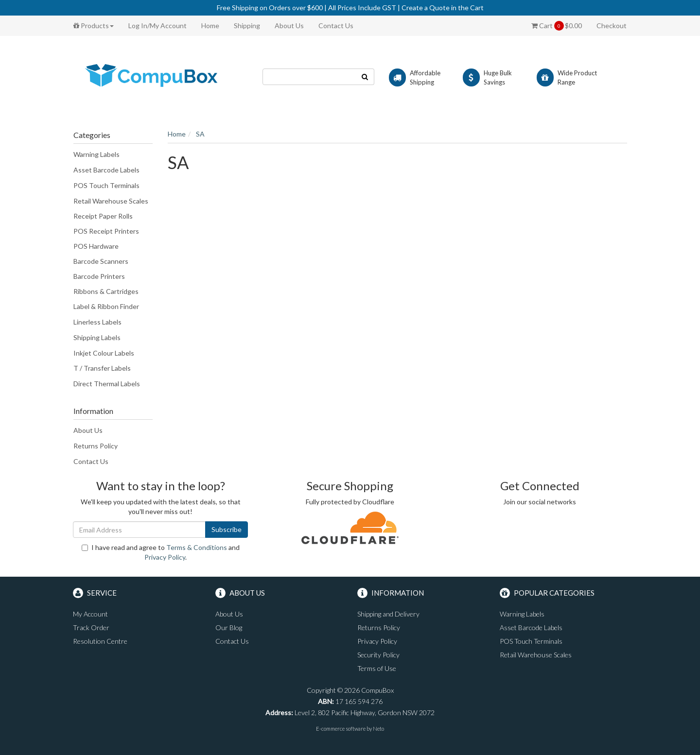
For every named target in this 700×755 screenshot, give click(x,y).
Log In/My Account (157, 26)
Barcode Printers (99, 276)
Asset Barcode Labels (106, 170)
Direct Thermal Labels (107, 384)
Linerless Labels (97, 322)
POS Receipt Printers (106, 231)
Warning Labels (96, 154)
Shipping (247, 26)
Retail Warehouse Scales (111, 201)
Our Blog (229, 627)
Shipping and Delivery (388, 614)
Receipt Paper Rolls (103, 216)
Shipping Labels (97, 337)
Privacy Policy (165, 557)
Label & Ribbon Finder (106, 306)
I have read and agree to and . (161, 552)
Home (210, 26)
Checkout (612, 26)
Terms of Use (377, 668)
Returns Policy (96, 446)
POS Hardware (96, 246)
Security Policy (378, 655)
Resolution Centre (100, 641)
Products (94, 26)
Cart (557, 26)
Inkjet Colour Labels (104, 353)
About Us (289, 26)
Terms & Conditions (197, 547)
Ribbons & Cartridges (106, 291)
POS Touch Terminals (106, 185)
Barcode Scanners (101, 261)
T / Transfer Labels (102, 368)
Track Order (91, 627)
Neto (378, 729)
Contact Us (336, 26)
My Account (90, 614)
